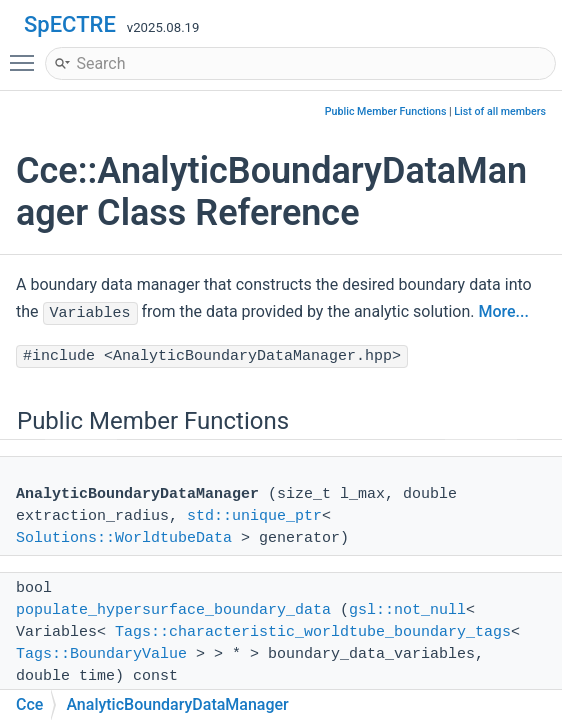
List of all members (500, 111)
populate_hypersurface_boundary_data (173, 610)
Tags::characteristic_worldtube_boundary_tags (313, 632)
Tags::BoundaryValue (101, 654)
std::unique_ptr (254, 516)
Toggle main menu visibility (27, 54)
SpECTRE (70, 24)
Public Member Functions (386, 111)
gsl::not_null (407, 610)
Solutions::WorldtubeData (124, 538)
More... (503, 311)
